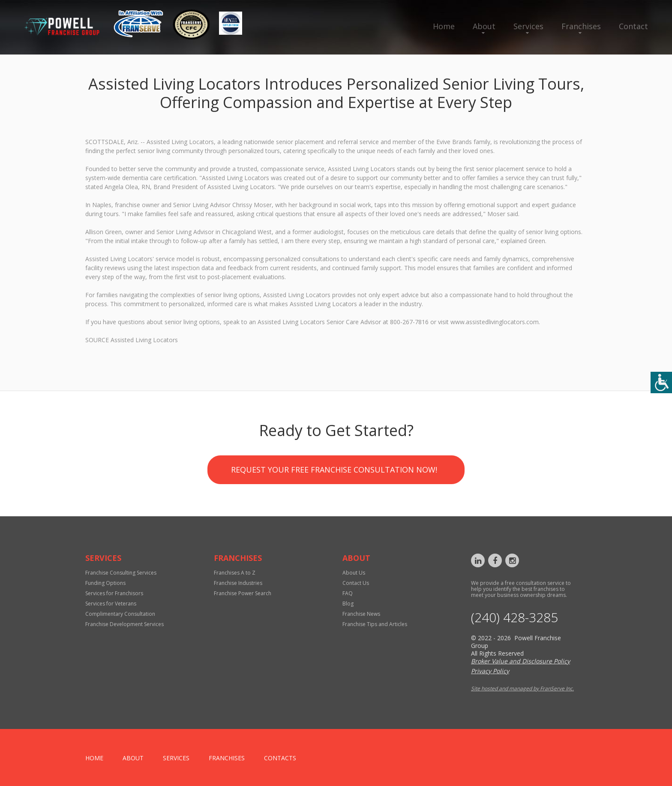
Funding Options (105, 583)
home (94, 758)
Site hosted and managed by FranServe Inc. (522, 688)
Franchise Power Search (243, 593)
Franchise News (361, 614)
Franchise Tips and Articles (375, 624)
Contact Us (356, 583)
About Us (354, 573)
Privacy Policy (490, 671)
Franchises (581, 26)
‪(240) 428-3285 (514, 617)
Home (444, 26)
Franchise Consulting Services (121, 573)
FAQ (348, 593)
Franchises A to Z (235, 573)
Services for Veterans (111, 604)
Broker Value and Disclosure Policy (520, 661)
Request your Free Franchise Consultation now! (334, 530)
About (484, 26)
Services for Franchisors (114, 593)
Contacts (280, 758)
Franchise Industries (238, 583)
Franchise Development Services (124, 624)
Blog (348, 604)
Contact (633, 26)
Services (528, 26)
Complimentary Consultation (120, 614)
